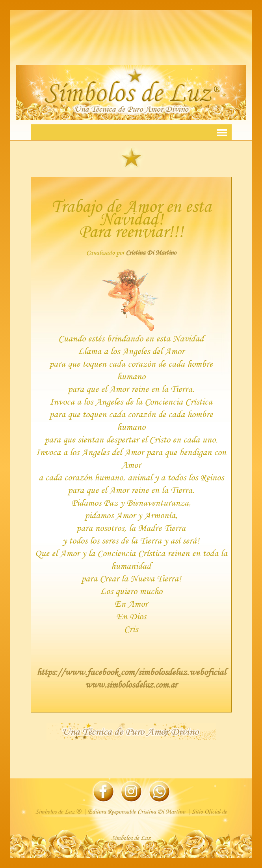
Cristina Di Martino (151, 252)
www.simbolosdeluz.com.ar (131, 684)
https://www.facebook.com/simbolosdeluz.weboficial (131, 672)
